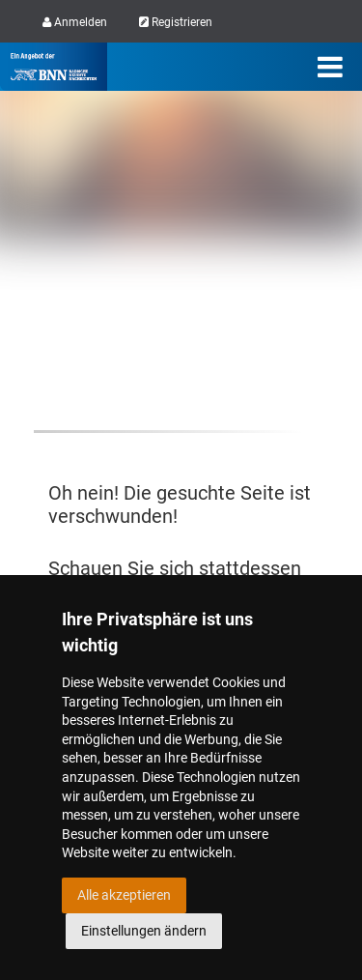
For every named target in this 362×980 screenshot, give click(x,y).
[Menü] (330, 67)
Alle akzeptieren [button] (124, 895)
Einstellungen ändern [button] (144, 931)
